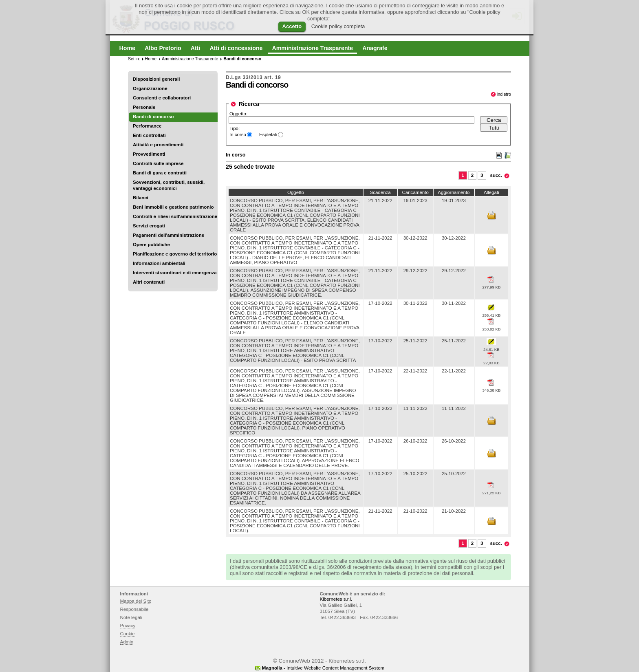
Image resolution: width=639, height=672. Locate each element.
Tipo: (235, 128)
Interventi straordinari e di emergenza (175, 273)
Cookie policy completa (338, 26)
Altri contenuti (149, 282)
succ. (496, 175)
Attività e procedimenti (158, 145)
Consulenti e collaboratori (162, 98)
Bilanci (141, 198)
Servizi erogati (149, 226)
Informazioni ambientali (159, 263)
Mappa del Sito (136, 601)
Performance (147, 126)
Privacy (128, 626)
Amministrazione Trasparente (190, 59)
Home (151, 59)
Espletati (268, 134)
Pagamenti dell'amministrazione (169, 235)
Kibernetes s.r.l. (336, 599)
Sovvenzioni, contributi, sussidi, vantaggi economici (169, 185)
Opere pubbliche (151, 245)
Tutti (494, 128)
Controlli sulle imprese (158, 163)
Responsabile (134, 609)
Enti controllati (149, 135)
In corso (238, 134)
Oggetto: (238, 114)
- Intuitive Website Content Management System (323, 668)
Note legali (131, 617)
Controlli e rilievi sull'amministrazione (175, 216)
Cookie (128, 634)
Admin (127, 642)
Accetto (292, 26)
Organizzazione (150, 88)
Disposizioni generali (156, 79)
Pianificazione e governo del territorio (175, 254)
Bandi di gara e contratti (160, 173)
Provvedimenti (149, 154)
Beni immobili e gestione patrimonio (173, 207)
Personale (144, 107)
